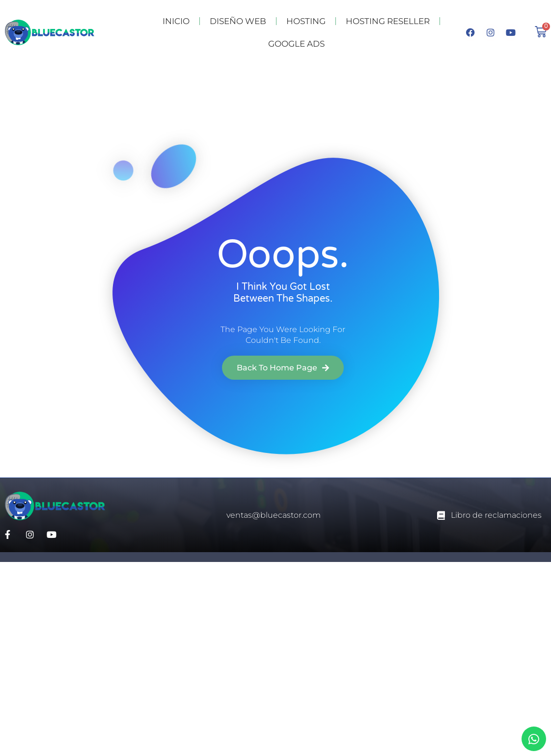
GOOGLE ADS (296, 44)
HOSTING (306, 21)
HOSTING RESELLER (388, 21)
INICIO (176, 21)
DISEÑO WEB (238, 21)
